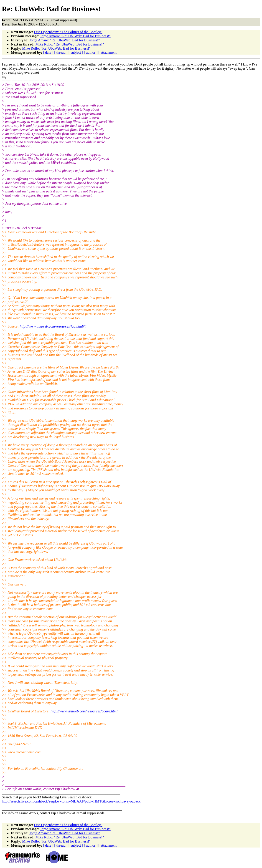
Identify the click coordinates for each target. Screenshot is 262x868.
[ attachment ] (108, 52)
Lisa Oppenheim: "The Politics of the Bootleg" (68, 32)
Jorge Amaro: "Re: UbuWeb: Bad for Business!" (75, 36)
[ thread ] (61, 52)
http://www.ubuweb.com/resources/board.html (84, 711)
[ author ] (91, 52)
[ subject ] (76, 52)
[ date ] (48, 52)
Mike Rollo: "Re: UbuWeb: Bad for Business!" (70, 44)
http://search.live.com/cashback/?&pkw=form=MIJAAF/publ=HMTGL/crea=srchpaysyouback (71, 801)
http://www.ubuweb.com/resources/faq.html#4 (53, 326)
